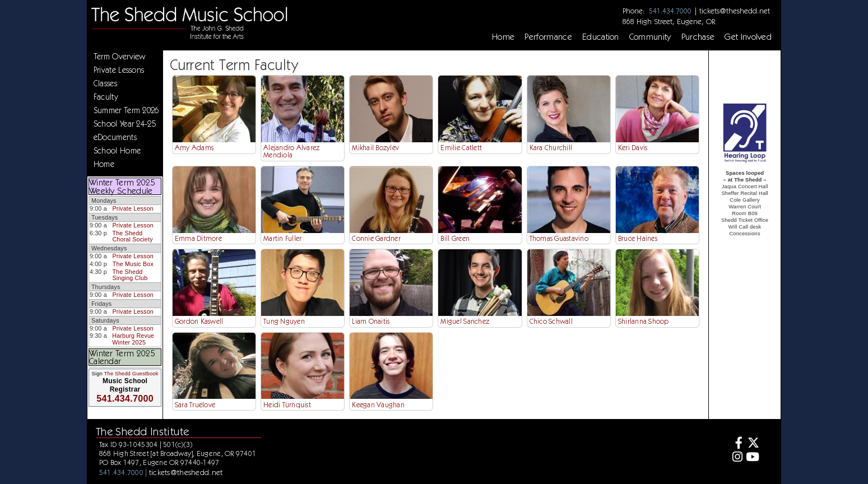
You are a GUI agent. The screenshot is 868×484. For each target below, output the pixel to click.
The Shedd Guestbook (131, 374)
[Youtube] (752, 458)
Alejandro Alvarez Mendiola (291, 151)
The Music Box (133, 264)
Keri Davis (633, 148)
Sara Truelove (195, 405)
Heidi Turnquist (287, 405)
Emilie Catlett (461, 148)
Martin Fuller (282, 238)
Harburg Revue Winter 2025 (133, 339)
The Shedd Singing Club (130, 275)
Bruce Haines (638, 238)
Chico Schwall (551, 321)
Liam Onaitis (371, 321)
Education (601, 37)
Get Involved (748, 37)
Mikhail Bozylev (375, 148)
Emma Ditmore (198, 238)
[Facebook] (736, 444)
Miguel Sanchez (465, 321)
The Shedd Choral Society (132, 236)
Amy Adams (194, 148)
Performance (548, 37)
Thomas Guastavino (559, 238)
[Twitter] (752, 444)
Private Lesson (133, 208)
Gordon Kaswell (199, 321)
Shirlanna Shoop (644, 321)
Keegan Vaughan (378, 405)
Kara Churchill (551, 148)
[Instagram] (736, 458)
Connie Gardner (376, 238)
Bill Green (455, 238)
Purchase (698, 37)
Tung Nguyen (284, 321)
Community (650, 37)
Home (503, 37)
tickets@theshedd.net (735, 11)
